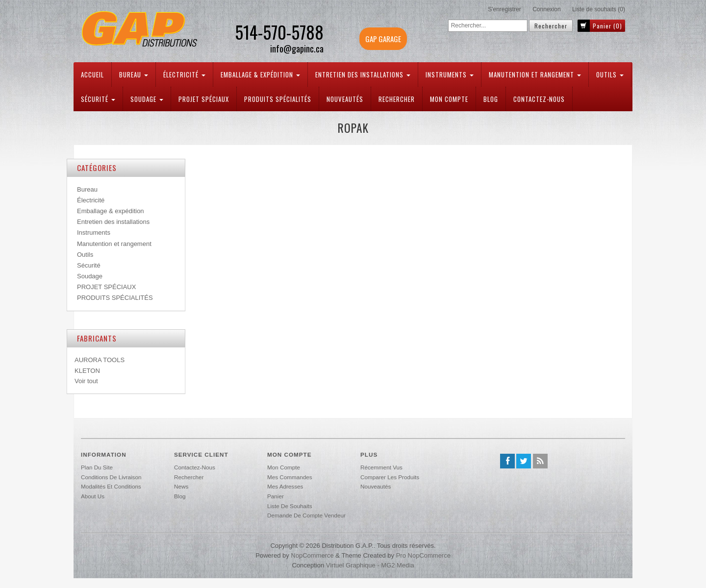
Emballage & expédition (260, 74)
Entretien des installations (363, 74)
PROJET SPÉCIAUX (204, 99)
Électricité (184, 74)
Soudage (147, 99)
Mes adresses (285, 486)
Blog (491, 99)
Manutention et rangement (535, 74)
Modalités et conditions (111, 486)
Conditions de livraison (111, 477)
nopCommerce (312, 555)
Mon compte (449, 99)
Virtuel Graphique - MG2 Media (370, 565)
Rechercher (397, 99)
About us (93, 496)
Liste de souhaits (290, 506)
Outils (610, 74)
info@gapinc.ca (297, 49)
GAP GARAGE (383, 39)
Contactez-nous (539, 99)
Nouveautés (345, 99)
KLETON (87, 371)
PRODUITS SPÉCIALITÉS (278, 99)
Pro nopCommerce (423, 555)
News (181, 486)
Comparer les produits (390, 477)
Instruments (450, 74)
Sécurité (98, 99)
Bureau (134, 74)
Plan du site (97, 467)
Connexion (546, 9)
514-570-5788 (279, 32)
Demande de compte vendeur (306, 515)
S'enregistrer (504, 9)
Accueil (92, 74)
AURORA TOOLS (100, 360)
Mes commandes (290, 477)
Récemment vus (381, 467)
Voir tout (86, 381)
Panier (276, 496)
